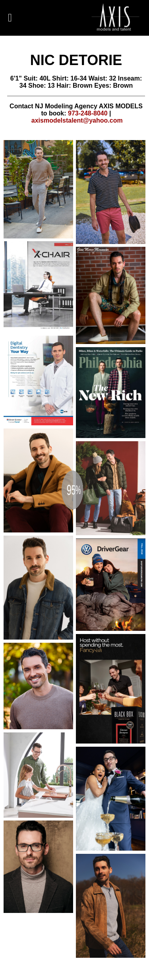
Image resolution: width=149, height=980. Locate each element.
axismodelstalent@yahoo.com (77, 120)
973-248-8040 (88, 113)
